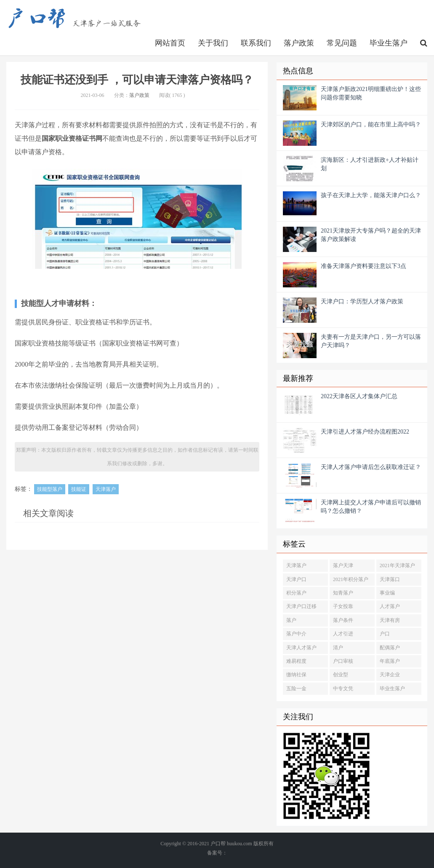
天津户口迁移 (301, 606)
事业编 (387, 593)
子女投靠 (343, 606)
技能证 (79, 489)
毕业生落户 (389, 43)
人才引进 (343, 634)
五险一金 (296, 689)
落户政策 (299, 43)
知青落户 (343, 593)
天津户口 (296, 579)
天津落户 (106, 489)
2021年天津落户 (397, 565)
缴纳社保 (296, 675)
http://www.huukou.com (80, 19)
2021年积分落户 (351, 579)
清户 (338, 648)
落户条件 (343, 620)
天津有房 (390, 620)
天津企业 (390, 675)
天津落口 (390, 579)
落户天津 (343, 565)
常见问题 (342, 43)
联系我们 (256, 43)
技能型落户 (50, 489)
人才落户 (390, 606)
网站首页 (170, 43)
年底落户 (390, 661)
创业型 (341, 675)
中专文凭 (343, 689)
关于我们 (213, 43)
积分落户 (296, 593)
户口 (385, 634)
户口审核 (343, 661)
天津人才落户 (301, 648)
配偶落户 (390, 648)
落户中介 (296, 634)
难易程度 (296, 661)
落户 (291, 620)
